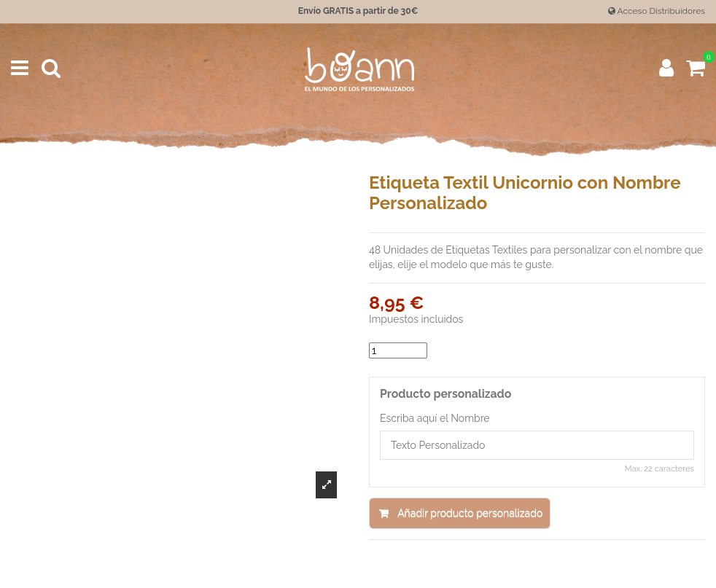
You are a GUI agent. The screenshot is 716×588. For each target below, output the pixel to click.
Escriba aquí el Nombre (435, 418)
